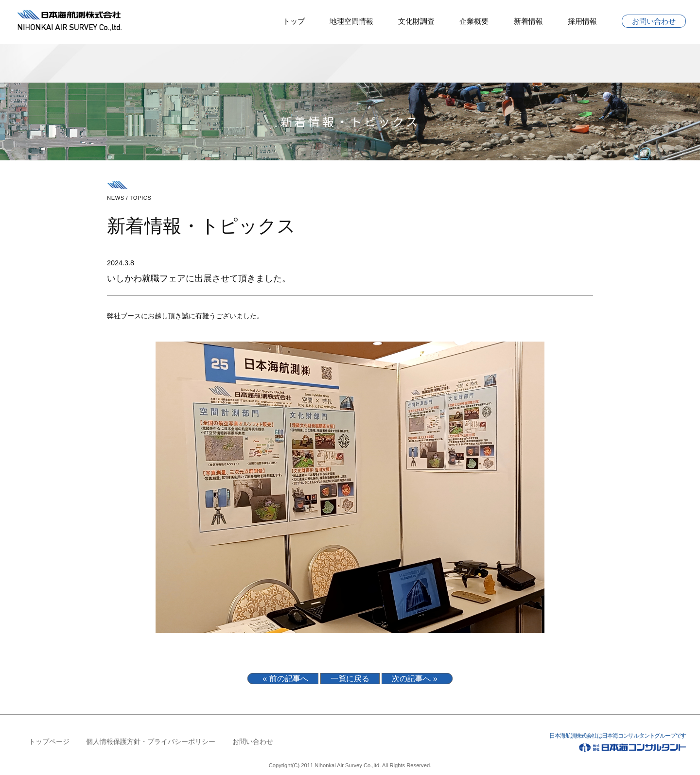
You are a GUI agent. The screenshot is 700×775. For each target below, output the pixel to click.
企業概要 (474, 21)
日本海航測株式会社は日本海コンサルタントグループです (585, 744)
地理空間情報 (351, 21)
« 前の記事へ (285, 679)
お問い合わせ (654, 21)
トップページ (49, 741)
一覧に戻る (350, 679)
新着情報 (528, 21)
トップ (294, 21)
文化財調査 (416, 21)
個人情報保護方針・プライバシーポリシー (151, 741)
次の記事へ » (414, 679)
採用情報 (582, 21)
